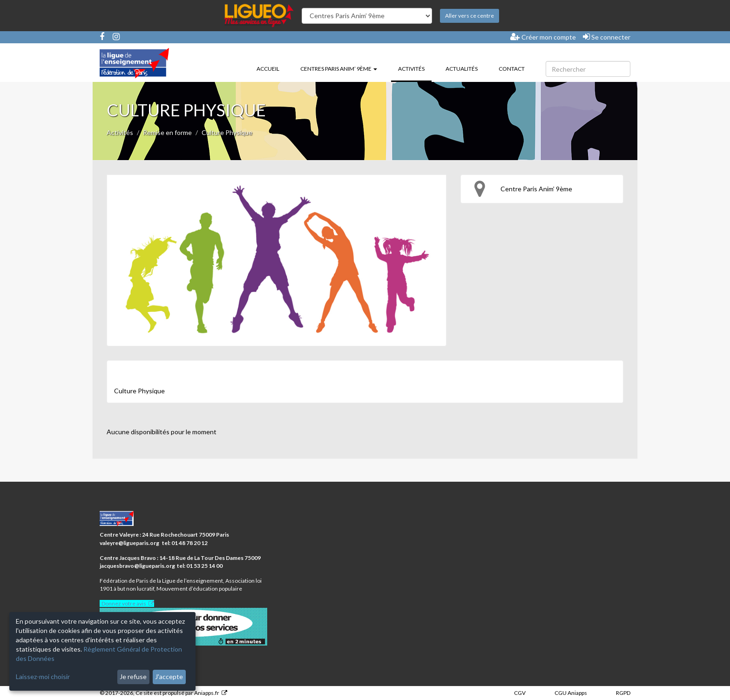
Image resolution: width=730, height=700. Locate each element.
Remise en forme (167, 132)
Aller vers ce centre (470, 16)
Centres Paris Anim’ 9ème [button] (339, 69)
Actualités (462, 69)
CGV (520, 693)
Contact (512, 69)
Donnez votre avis (124, 603)
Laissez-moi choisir (43, 676)
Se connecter (607, 37)
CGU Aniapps (571, 693)
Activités (415, 68)
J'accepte (169, 676)
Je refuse (133, 676)
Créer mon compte (543, 37)
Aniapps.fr (207, 693)
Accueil (268, 69)
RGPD (623, 693)
